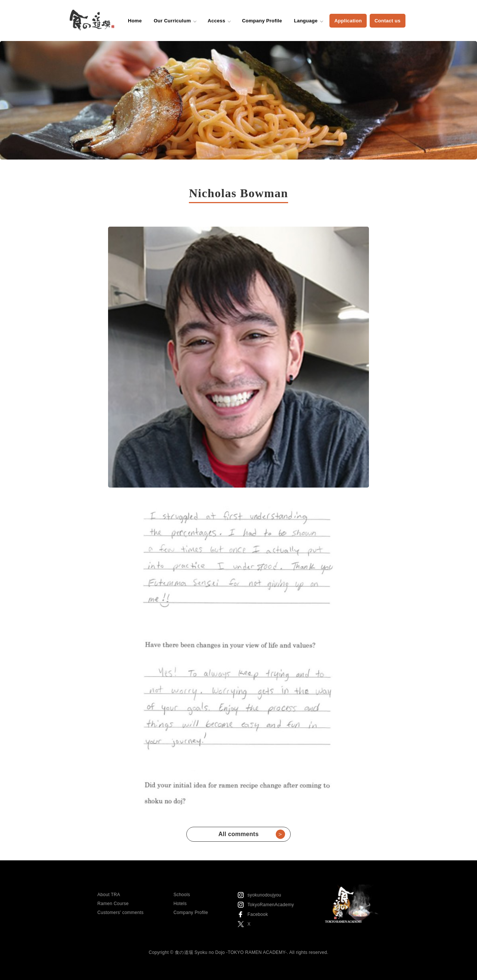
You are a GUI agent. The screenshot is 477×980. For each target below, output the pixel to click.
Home (135, 21)
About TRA (109, 895)
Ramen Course (113, 904)
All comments (252, 834)
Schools (182, 895)
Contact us (388, 21)
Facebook (258, 914)
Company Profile (262, 21)
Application (348, 21)
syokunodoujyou (264, 895)
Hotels (180, 904)
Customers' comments (120, 913)
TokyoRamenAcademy (271, 905)
